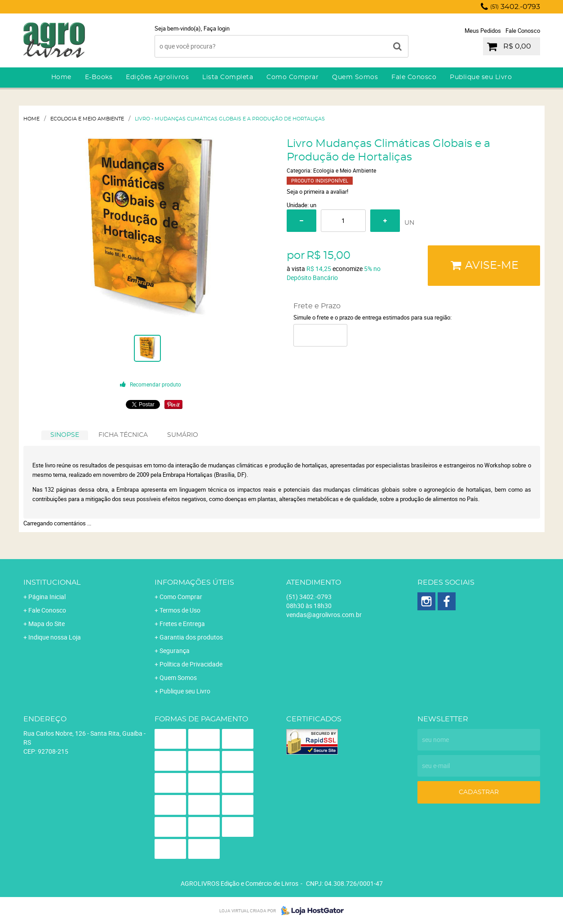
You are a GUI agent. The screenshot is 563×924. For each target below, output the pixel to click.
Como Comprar (293, 77)
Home (61, 77)
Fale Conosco (523, 31)
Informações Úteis (194, 582)
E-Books (99, 77)
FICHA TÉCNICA (123, 435)
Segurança (175, 651)
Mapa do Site (47, 624)
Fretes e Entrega (182, 624)
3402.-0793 (515, 7)
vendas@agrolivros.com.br (324, 615)
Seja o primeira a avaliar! (317, 191)
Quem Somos (355, 77)
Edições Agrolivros (157, 77)
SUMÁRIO (183, 435)
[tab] (65, 435)
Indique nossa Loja (55, 637)
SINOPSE (65, 435)
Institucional (52, 582)
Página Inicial (47, 597)
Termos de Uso (180, 610)
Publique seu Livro (481, 77)
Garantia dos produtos (191, 637)
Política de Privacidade (191, 664)
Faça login (217, 28)
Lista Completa (228, 77)
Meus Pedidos (483, 31)
